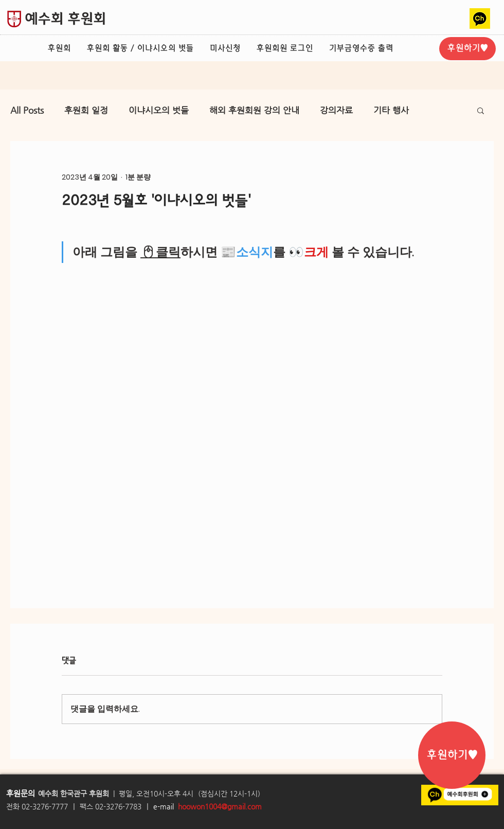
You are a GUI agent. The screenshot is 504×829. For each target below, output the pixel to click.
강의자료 (336, 110)
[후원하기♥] (467, 49)
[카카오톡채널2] (480, 19)
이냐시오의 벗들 (159, 110)
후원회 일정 (86, 110)
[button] (481, 110)
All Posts (27, 110)
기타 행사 (391, 110)
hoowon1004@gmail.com (220, 806)
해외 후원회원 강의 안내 (254, 110)
